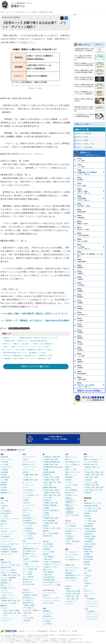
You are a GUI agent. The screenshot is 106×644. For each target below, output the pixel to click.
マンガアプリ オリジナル (31, 567)
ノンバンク (12, 531)
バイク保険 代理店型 (91, 511)
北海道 (46, 477)
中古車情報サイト (29, 518)
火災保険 (4, 475)
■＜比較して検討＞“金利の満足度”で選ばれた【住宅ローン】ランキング (36, 314)
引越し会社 (26, 503)
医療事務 (51, 557)
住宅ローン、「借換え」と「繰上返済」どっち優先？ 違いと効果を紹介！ (28, 344)
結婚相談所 (69, 573)
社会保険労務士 (55, 562)
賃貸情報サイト (6, 583)
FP (45, 557)
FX (1, 526)
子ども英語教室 (48, 544)
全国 (77, 599)
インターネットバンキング (10, 519)
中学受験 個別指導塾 (50, 505)
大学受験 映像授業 (49, 472)
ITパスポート (55, 567)
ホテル (25, 615)
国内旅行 (27, 595)
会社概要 (21, 631)
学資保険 (4, 490)
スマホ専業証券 (6, 511)
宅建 (46, 559)
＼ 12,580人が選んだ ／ (56, 438)
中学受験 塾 (47, 500)
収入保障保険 (90, 539)
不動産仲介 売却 (6, 562)
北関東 (11, 611)
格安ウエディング (71, 570)
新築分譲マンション (7, 598)
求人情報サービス (71, 495)
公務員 (46, 567)
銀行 (4, 508)
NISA (2, 503)
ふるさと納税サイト (29, 490)
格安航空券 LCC (28, 603)
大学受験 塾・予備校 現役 (51, 457)
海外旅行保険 (5, 477)
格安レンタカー (28, 510)
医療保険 (4, 485)
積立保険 (87, 564)
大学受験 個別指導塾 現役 (51, 462)
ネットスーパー (28, 482)
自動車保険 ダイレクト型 (92, 503)
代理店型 (5, 462)
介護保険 (87, 554)
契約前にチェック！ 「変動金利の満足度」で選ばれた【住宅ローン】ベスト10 (30, 338)
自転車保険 (4, 472)
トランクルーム (28, 493)
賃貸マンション (6, 585)
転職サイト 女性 (71, 470)
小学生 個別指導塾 (49, 521)
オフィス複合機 (28, 577)
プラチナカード (92, 606)
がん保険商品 (88, 541)
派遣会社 (68, 487)
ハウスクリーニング (29, 467)
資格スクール (47, 570)
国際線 (32, 605)
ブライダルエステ (71, 552)
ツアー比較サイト (29, 608)
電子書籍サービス (29, 554)
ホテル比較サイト (29, 600)
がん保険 (4, 487)
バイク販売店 (27, 531)
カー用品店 (46, 621)
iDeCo (86, 581)
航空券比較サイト (29, 598)
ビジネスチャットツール (73, 529)
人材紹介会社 (70, 509)
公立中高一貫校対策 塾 (50, 510)
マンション (6, 565)
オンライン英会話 (49, 552)
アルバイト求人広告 (72, 515)
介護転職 (68, 480)
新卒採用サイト (70, 502)
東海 (10, 575)
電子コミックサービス (30, 556)
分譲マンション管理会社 (9, 573)
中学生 (52, 528)
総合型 (26, 559)
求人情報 (74, 631)
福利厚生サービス (29, 579)
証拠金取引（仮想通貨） (10, 552)
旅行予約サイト (28, 592)
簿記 (50, 559)
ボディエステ (70, 557)
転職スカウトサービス (73, 472)
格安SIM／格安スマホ (91, 464)
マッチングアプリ (71, 580)
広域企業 (88, 480)
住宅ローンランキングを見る (89, 391)
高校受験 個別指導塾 (50, 487)
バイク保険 (4, 464)
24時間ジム (47, 595)
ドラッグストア (48, 614)
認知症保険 (87, 549)
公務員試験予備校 (49, 580)
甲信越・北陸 (55, 480)
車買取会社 (26, 516)
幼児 (46, 547)
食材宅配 (26, 472)
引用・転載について (64, 631)
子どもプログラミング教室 (52, 585)
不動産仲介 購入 (6, 567)
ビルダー (5, 608)
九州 (19, 575)
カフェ (25, 546)
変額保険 (87, 562)
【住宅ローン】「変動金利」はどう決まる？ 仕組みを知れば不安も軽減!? (37, 321)
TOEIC (47, 562)
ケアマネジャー (57, 564)
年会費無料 (6, 536)
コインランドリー (29, 470)
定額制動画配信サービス (31, 549)
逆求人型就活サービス (73, 462)
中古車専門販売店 (30, 523)
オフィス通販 (27, 574)
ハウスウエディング (72, 568)
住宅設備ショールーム (8, 588)
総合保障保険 (88, 557)
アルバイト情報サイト (73, 464)
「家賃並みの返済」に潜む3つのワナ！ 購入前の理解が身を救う (25, 341)
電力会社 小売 (27, 582)
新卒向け (70, 544)
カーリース (26, 513)
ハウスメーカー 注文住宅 (8, 603)
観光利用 (27, 621)
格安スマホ (96, 467)
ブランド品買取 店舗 (30, 569)
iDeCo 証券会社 (6, 513)
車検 (24, 541)
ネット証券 (4, 501)
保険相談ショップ (7, 493)
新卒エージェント (71, 505)
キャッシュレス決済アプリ (10, 544)
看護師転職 (69, 477)
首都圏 (4, 575)
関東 (79, 591)
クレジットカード (7, 534)
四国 (87, 477)
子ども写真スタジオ (29, 551)
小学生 (58, 528)
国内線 (26, 605)
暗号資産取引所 (6, 547)
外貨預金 (4, 521)
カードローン (5, 529)
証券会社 (5, 506)
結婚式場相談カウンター (73, 575)
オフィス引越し (28, 572)
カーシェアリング (29, 505)
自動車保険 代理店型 (91, 506)
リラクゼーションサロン (51, 598)
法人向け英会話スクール (51, 582)
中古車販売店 (27, 521)
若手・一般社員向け (73, 541)
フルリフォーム (7, 593)
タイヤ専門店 (47, 624)
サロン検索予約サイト (73, 560)
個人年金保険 (88, 559)
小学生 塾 (46, 516)
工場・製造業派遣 (71, 490)
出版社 (26, 564)
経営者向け (70, 536)
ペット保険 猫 (88, 524)
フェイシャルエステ (72, 555)
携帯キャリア (88, 457)
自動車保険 (4, 457)
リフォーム (24, 328)
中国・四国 (17, 613)
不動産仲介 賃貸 (6, 580)
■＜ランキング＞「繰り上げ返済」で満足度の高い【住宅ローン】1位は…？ (29, 350)
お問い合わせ (53, 631)
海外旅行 (35, 595)
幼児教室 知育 (47, 536)
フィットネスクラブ (49, 593)
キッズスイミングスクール (51, 601)
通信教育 (46, 526)
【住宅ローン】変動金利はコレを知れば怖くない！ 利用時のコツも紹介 (28, 355)
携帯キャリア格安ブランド (93, 459)
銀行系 (4, 531)
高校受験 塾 (47, 475)
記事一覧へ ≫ (99, 45)
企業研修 (68, 534)
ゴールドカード (7, 541)
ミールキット (27, 477)
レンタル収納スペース (32, 495)
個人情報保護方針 (42, 631)
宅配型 (26, 500)
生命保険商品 (88, 534)
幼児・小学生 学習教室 (50, 533)
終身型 (87, 529)
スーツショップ (48, 619)
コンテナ (27, 498)
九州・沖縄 (48, 485)
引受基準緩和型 (90, 531)
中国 (102, 475)
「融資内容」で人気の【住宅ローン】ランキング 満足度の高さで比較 (27, 358)
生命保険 (4, 482)
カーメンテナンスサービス (32, 544)
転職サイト (69, 467)
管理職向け (70, 539)
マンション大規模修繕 (8, 578)
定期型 (93, 529)
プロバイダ (87, 470)
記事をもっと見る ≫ (83, 124)
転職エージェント (71, 475)
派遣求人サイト (70, 493)
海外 (30, 613)
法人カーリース (70, 523)
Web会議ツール (70, 531)
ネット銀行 (4, 516)
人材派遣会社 (70, 512)
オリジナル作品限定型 (32, 561)
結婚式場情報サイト (72, 578)
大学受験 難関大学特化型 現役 (53, 467)
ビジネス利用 (29, 618)
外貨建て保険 (88, 552)
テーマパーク (70, 604)
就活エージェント (71, 457)
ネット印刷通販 (70, 526)
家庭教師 (46, 531)
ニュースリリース (30, 631)
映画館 (67, 589)
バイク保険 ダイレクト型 (92, 508)
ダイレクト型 (7, 459)
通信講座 (46, 554)
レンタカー (26, 508)
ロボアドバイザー (7, 554)
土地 (19, 565)
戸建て (13, 565)
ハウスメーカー (7, 618)
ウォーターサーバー (29, 457)
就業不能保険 (88, 547)
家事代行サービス (29, 464)
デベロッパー (7, 621)
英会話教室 (46, 549)
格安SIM (88, 467)
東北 (5, 611)
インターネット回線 (90, 482)
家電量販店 (46, 611)
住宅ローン (14, 328)
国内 (26, 613)
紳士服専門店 (47, 616)
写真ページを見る (36, 88)
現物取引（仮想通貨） (10, 549)
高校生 (46, 528)
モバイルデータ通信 (90, 462)
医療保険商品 (88, 526)
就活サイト (69, 459)
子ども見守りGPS (29, 584)
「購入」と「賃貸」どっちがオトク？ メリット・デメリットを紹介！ (27, 347)
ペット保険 (4, 480)
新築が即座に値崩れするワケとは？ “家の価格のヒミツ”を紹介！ (25, 353)
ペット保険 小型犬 (90, 521)
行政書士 (47, 564)
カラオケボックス (71, 601)
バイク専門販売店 (30, 533)
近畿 (14, 575)
